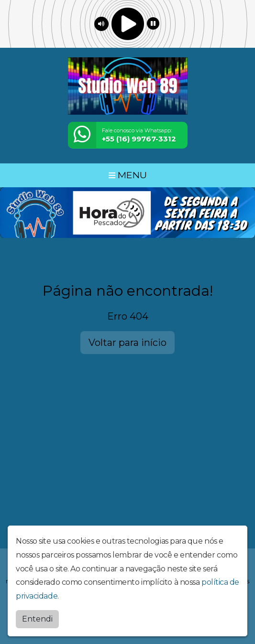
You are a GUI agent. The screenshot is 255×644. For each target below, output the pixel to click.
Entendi (37, 618)
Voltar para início (127, 343)
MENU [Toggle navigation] (128, 175)
